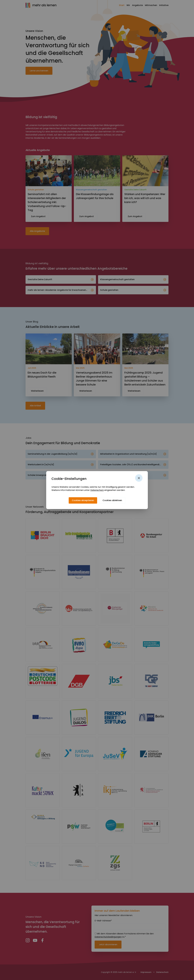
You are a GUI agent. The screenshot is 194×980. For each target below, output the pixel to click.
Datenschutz (97, 490)
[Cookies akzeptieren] (83, 500)
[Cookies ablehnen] (112, 500)
